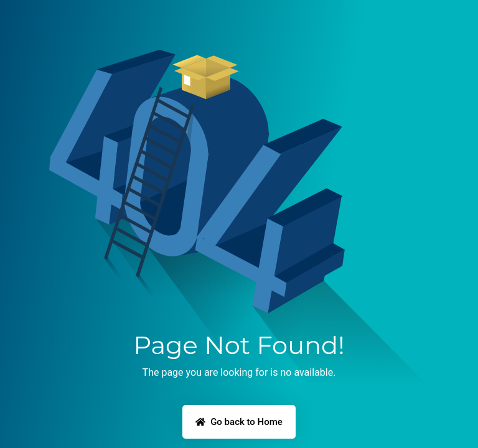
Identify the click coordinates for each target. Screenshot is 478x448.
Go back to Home (239, 422)
